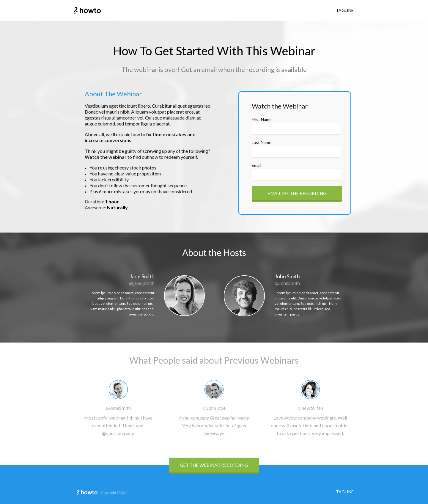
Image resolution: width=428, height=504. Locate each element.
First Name (262, 119)
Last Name (262, 142)
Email (257, 165)
